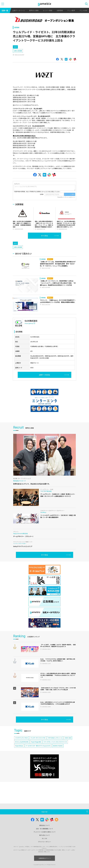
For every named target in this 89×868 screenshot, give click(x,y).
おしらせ (44, 838)
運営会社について (44, 825)
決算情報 (60, 10)
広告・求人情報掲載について (45, 829)
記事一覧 (5, 10)
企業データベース (19, 10)
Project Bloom (19, 746)
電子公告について (44, 835)
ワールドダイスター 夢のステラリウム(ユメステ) (38, 746)
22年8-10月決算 (18, 51)
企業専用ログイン (45, 858)
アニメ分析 (83, 10)
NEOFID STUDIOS (58, 746)
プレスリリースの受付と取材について (44, 832)
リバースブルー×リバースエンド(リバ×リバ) (55, 742)
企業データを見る (44, 375)
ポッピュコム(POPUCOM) (22, 742)
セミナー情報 (48, 10)
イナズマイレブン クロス (21, 738)
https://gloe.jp (30, 323)
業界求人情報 (34, 10)
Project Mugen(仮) (36, 742)
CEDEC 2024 (68, 738)
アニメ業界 (71, 10)
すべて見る (44, 236)
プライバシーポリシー (44, 842)
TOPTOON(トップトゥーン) (55, 738)
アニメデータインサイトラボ (38, 738)
